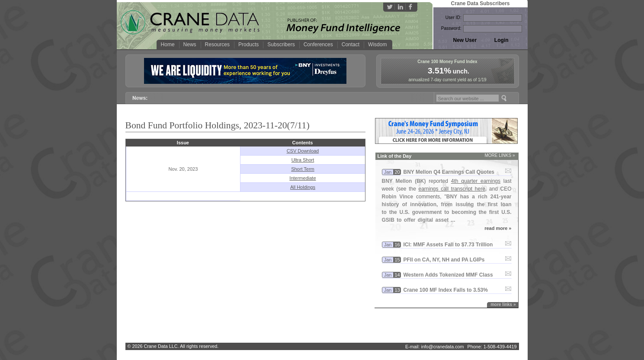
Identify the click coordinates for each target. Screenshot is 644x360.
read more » (498, 228)
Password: (451, 28)
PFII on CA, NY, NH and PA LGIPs (444, 260)
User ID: (453, 18)
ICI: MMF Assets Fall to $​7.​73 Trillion (448, 245)
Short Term (303, 169)
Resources (217, 45)
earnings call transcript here (452, 189)
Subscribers (281, 45)
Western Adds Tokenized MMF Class (448, 275)
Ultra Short (303, 160)
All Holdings (303, 187)
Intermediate (303, 178)
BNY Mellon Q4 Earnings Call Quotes (449, 172)
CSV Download (303, 151)
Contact (351, 45)
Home (168, 45)
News (190, 45)
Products (248, 45)
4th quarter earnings (476, 181)
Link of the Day (395, 156)
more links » (503, 304)
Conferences (318, 45)
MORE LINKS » (500, 155)
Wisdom (377, 45)
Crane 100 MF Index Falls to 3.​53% (446, 290)
